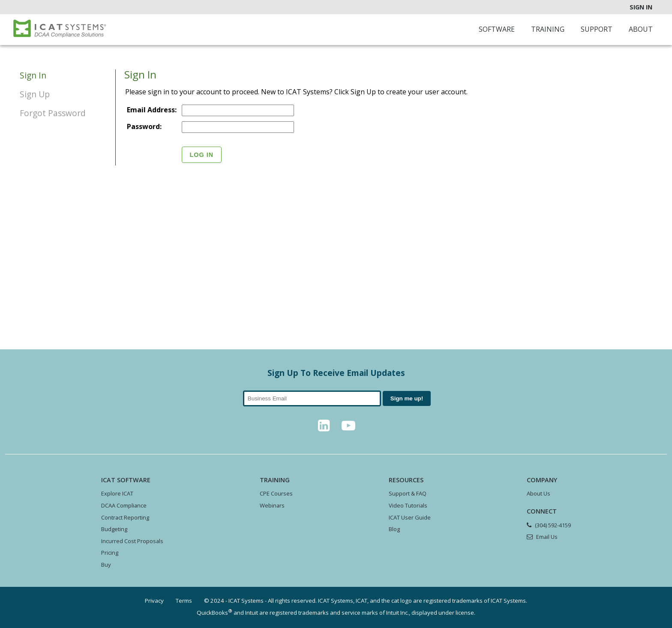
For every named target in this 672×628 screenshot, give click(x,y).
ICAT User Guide (410, 517)
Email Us (547, 537)
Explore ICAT (117, 493)
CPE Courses (276, 493)
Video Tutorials (408, 505)
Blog (394, 529)
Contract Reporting (125, 517)
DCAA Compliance (124, 505)
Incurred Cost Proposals (132, 541)
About (641, 29)
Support (597, 29)
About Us (538, 493)
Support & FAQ (408, 493)
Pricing (110, 553)
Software (497, 29)
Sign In (641, 7)
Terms (184, 601)
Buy (106, 565)
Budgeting (114, 529)
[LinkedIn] (324, 428)
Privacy (154, 601)
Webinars (272, 505)
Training (548, 29)
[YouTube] (348, 428)
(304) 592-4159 (553, 525)
